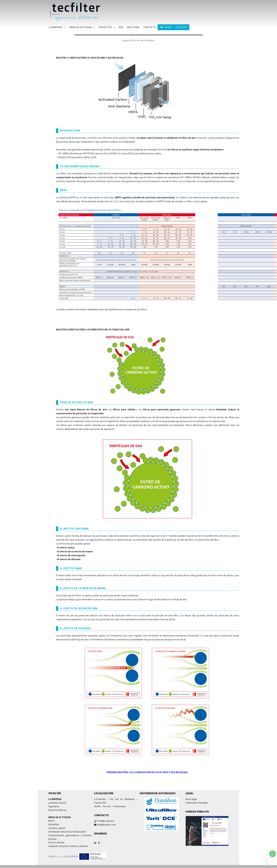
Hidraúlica (53, 824)
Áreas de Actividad (81, 27)
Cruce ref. (181, 27)
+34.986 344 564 (105, 821)
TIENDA (167, 27)
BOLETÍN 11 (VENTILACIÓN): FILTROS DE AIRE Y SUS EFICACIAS (90, 58)
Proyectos (105, 27)
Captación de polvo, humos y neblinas (68, 846)
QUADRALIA (72, 856)
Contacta (150, 27)
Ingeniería (54, 806)
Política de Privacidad (196, 803)
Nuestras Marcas (57, 810)
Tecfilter (51, 856)
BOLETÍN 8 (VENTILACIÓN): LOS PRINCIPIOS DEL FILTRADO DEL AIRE (93, 330)
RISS (121, 27)
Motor (52, 821)
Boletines (133, 27)
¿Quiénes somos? (57, 803)
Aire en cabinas (56, 842)
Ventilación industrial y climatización (67, 832)
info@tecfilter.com (106, 825)
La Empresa (56, 27)
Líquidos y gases (57, 828)
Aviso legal (191, 799)
